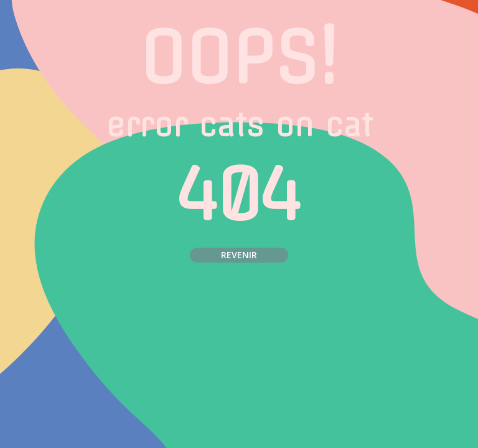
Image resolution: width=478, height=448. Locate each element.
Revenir (239, 255)
